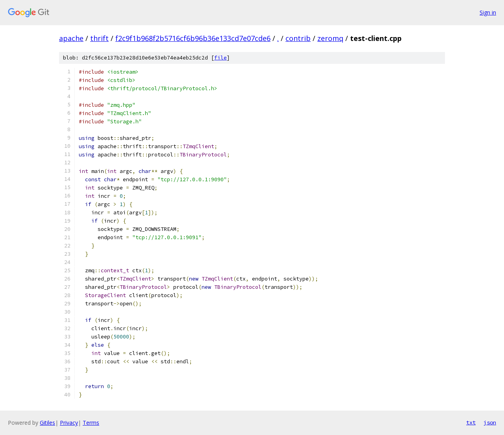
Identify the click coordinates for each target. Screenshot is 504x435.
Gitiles (47, 423)
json (490, 422)
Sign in (488, 12)
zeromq (330, 38)
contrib (298, 38)
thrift (99, 38)
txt (471, 422)
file (220, 58)
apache (71, 38)
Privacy (69, 423)
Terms (91, 423)
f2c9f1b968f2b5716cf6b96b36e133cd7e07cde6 (193, 38)
